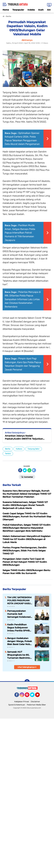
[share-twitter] (25, 470)
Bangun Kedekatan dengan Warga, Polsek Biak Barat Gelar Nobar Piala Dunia (20, 641)
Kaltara (19, 449)
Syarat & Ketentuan (17, 705)
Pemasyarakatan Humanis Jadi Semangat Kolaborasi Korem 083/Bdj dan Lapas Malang (19, 614)
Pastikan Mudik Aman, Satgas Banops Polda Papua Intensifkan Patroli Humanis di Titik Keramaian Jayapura (20, 233)
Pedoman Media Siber (36, 705)
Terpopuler (18, 10)
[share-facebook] (20, 470)
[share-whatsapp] (29, 470)
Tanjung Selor (34, 449)
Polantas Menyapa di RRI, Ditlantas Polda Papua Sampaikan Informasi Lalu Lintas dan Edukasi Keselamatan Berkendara (23, 299)
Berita (8, 449)
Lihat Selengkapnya (27, 667)
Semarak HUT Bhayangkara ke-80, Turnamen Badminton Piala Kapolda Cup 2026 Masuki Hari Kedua (19, 655)
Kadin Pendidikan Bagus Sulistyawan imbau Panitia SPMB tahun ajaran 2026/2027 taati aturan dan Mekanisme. (20, 628)
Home (6, 10)
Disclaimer (35, 702)
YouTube (39, 696)
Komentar (27, 477)
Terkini (8, 454)
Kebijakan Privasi (22, 702)
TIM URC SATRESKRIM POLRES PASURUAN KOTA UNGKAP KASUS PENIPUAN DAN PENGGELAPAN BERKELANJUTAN (20, 600)
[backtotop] (27, 682)
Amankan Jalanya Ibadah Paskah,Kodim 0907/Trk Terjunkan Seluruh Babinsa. (24, 437)
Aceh (41, 10)
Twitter (34, 696)
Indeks (31, 10)
